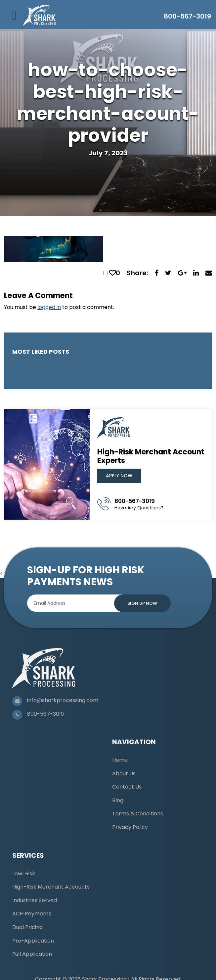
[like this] (112, 273)
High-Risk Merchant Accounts (51, 887)
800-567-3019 (187, 16)
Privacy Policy (130, 827)
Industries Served (35, 900)
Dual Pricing (27, 927)
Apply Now (119, 476)
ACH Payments (32, 914)
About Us (124, 774)
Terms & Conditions (138, 814)
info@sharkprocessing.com (63, 700)
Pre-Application (33, 941)
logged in (49, 307)
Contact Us (127, 787)
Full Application (32, 954)
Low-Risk (24, 874)
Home (120, 760)
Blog (118, 800)
